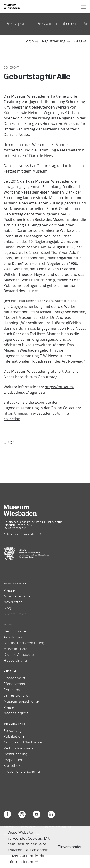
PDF (11, 443)
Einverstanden (70, 847)
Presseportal (17, 24)
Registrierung (56, 41)
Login (31, 41)
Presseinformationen (56, 24)
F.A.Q (78, 41)
